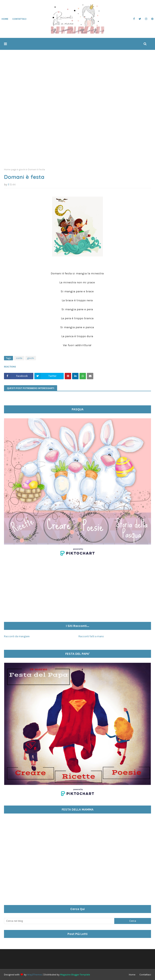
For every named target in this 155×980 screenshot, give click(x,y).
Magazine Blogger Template (75, 975)
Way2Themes (35, 975)
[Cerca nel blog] (59, 921)
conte (19, 358)
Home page (10, 169)
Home (132, 975)
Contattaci (145, 975)
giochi (22, 169)
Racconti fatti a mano (91, 636)
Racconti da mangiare (17, 636)
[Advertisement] (77, 134)
